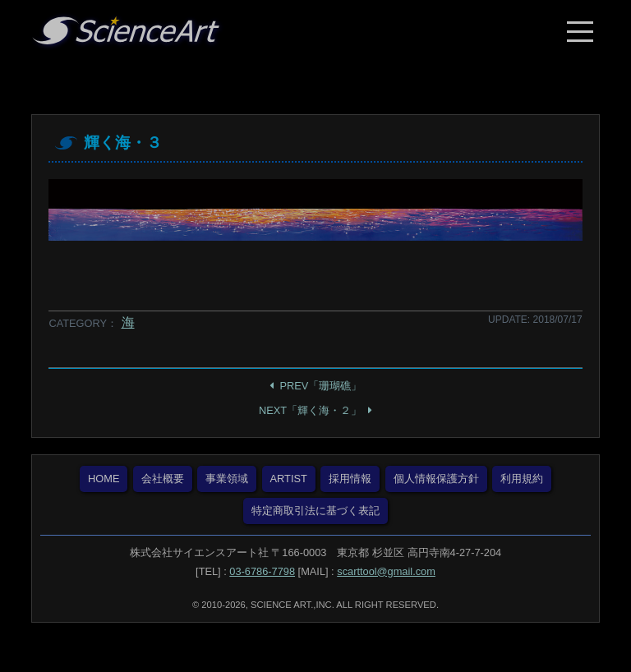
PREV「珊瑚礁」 (321, 386)
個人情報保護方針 (436, 479)
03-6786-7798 (262, 571)
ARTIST (289, 479)
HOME (104, 479)
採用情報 (350, 479)
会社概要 (163, 479)
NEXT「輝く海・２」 (310, 410)
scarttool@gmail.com (386, 571)
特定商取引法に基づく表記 (315, 511)
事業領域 (227, 479)
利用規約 (522, 479)
